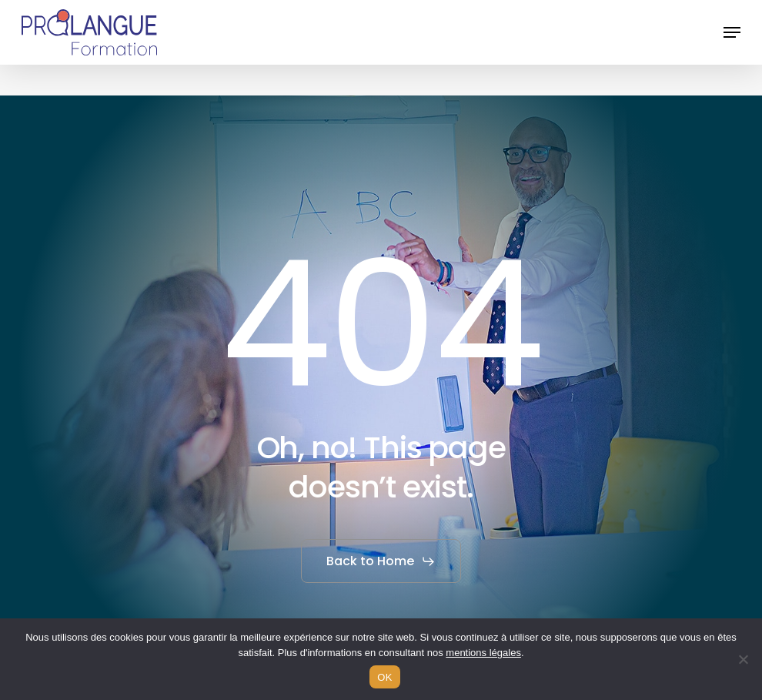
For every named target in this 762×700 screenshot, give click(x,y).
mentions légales (483, 653)
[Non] (743, 659)
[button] (732, 32)
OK (384, 677)
